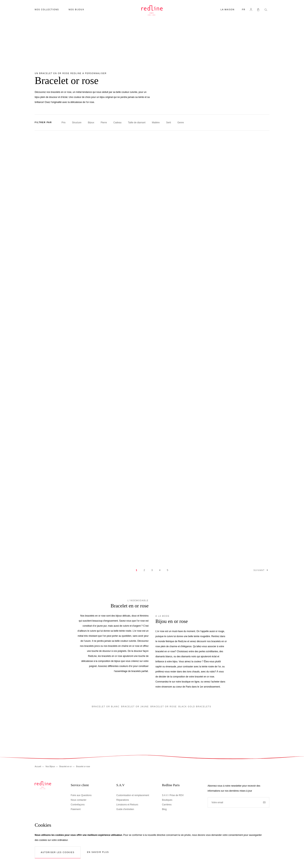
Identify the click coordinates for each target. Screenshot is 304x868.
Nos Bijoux (51, 767)
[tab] (152, 123)
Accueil (38, 767)
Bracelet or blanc (106, 707)
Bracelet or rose (164, 707)
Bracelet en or (66, 767)
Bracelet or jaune (135, 707)
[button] (244, 10)
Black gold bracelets (195, 707)
